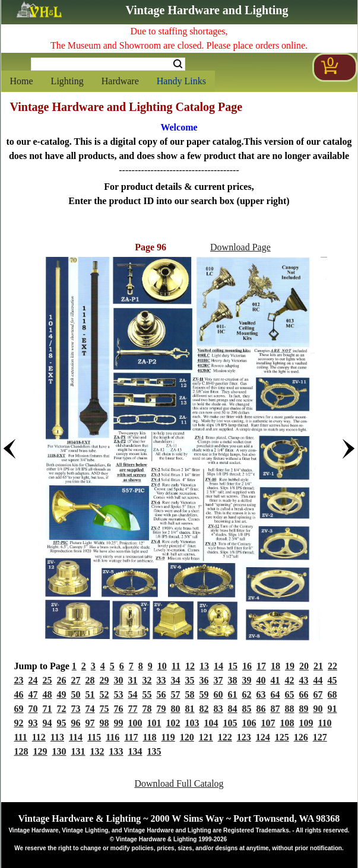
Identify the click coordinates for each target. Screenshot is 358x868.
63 (261, 694)
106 (249, 723)
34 (176, 680)
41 (275, 680)
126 (301, 737)
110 (325, 723)
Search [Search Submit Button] (178, 64)
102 (173, 723)
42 (290, 680)
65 (290, 694)
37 (218, 680)
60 (218, 694)
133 (116, 751)
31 (133, 680)
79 (161, 709)
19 (290, 666)
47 (33, 694)
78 (147, 709)
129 (40, 751)
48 (47, 694)
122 (225, 737)
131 (78, 751)
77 (133, 709)
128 (21, 751)
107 (268, 723)
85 (247, 709)
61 (233, 694)
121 (206, 737)
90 (318, 709)
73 (76, 709)
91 (332, 709)
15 (233, 666)
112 (39, 737)
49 (62, 694)
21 (318, 666)
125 (282, 737)
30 (119, 680)
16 (247, 666)
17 (261, 666)
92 (19, 723)
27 (76, 680)
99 (119, 723)
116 (113, 737)
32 (147, 680)
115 (94, 737)
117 (131, 737)
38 (233, 680)
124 (263, 737)
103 (192, 723)
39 (247, 680)
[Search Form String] (108, 64)
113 (57, 737)
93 (33, 723)
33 (161, 680)
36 (204, 680)
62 (247, 694)
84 (233, 709)
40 (261, 680)
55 (147, 694)
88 (290, 709)
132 (97, 751)
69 (19, 709)
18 (275, 666)
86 (261, 709)
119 (168, 737)
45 (332, 680)
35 (190, 680)
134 (135, 751)
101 (154, 723)
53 (119, 694)
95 (62, 723)
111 (21, 737)
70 (33, 709)
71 (47, 709)
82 (204, 709)
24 (33, 680)
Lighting (67, 81)
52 (104, 694)
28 (90, 680)
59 (204, 694)
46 (19, 694)
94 (47, 723)
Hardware (120, 81)
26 (62, 680)
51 (90, 694)
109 (306, 723)
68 (332, 694)
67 (318, 694)
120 (187, 737)
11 (176, 666)
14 (218, 666)
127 (320, 737)
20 (304, 666)
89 (304, 709)
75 (104, 709)
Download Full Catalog (179, 783)
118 (149, 737)
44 (318, 680)
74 (90, 709)
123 (244, 737)
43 (304, 680)
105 (230, 723)
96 (76, 723)
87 (275, 709)
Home (22, 81)
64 (275, 694)
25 (47, 680)
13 (204, 666)
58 (190, 694)
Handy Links (181, 81)
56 (161, 694)
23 (19, 680)
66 (304, 694)
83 (218, 709)
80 (176, 709)
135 (154, 751)
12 (190, 666)
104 (211, 723)
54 (133, 694)
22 (332, 666)
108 (287, 723)
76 (119, 709)
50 (76, 694)
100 (135, 723)
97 (90, 723)
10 (162, 666)
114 (76, 737)
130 (59, 751)
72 (62, 709)
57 (176, 694)
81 (190, 709)
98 (104, 723)
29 (104, 680)
